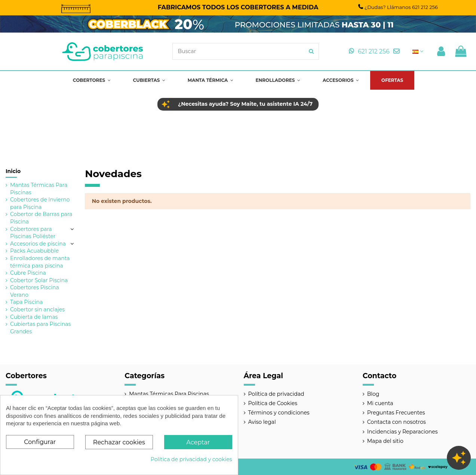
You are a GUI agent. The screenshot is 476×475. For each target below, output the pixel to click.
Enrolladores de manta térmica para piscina (40, 262)
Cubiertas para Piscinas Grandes (40, 328)
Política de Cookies (273, 403)
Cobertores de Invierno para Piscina (40, 203)
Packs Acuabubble (34, 251)
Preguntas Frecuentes (396, 413)
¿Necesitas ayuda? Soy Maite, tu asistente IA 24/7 (245, 104)
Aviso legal (262, 422)
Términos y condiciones (279, 413)
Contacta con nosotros (397, 422)
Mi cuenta (380, 403)
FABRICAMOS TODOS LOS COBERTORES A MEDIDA (238, 7)
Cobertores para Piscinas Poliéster (33, 233)
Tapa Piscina (26, 302)
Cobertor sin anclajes (37, 309)
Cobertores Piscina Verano (35, 291)
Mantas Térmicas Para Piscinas (39, 189)
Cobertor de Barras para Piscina (41, 218)
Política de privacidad (276, 394)
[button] (92, 80)
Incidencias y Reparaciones (403, 432)
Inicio (13, 171)
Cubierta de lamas (34, 317)
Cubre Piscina (28, 273)
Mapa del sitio (385, 441)
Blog (373, 394)
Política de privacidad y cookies (191, 459)
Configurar (40, 442)
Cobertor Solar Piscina (39, 280)
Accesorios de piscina (38, 244)
